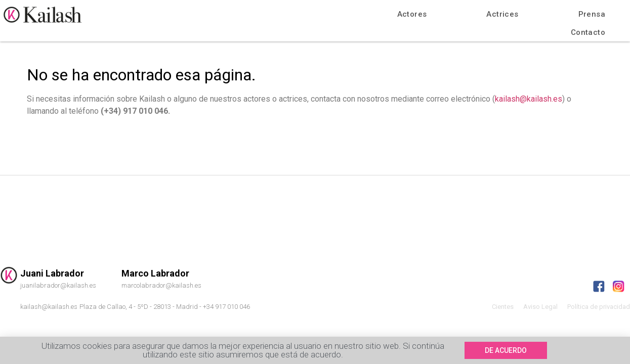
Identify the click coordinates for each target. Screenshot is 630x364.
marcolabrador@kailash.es (161, 285)
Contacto (588, 32)
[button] (506, 351)
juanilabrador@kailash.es (58, 285)
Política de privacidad (599, 307)
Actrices (502, 14)
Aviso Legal (540, 307)
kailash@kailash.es (529, 99)
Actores (412, 14)
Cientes (503, 307)
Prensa (592, 14)
